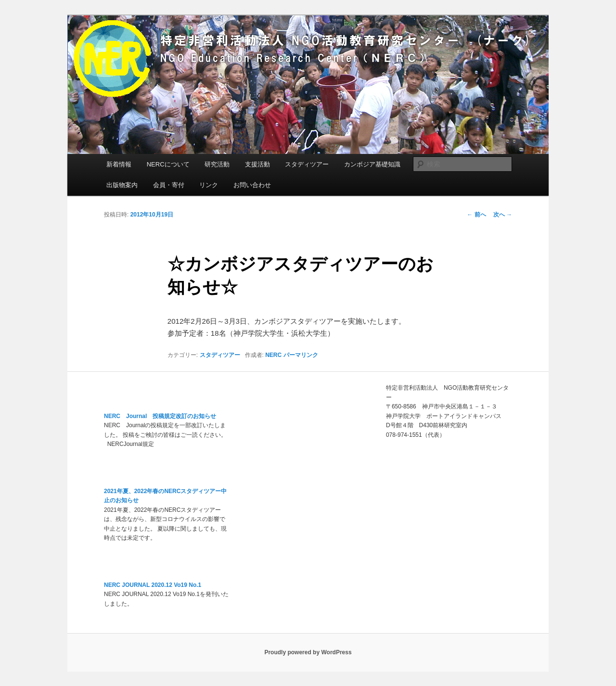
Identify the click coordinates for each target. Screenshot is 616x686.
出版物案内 (122, 185)
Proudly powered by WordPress (308, 652)
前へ (476, 215)
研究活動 (217, 164)
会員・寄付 (169, 185)
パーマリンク (301, 355)
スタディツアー (307, 164)
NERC (273, 355)
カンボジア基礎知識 (372, 164)
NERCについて (168, 164)
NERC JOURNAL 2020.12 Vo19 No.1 (153, 585)
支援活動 (257, 164)
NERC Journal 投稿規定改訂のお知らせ (160, 416)
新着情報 (119, 164)
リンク (209, 185)
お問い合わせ (252, 185)
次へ (503, 215)
